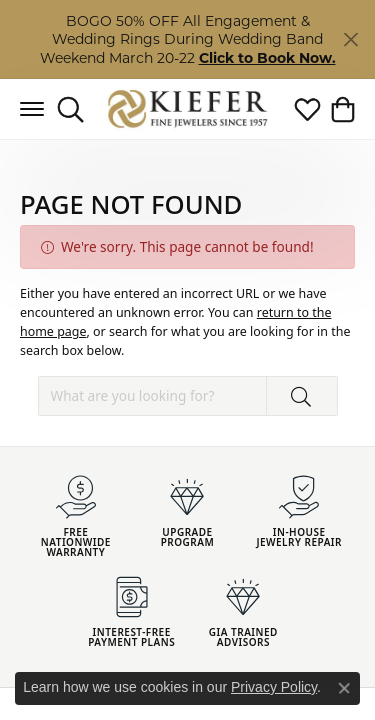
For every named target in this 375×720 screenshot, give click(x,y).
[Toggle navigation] (32, 109)
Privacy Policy (274, 687)
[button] (70, 109)
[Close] (350, 39)
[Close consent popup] (344, 688)
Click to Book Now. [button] (267, 58)
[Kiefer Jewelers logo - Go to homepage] (187, 109)
